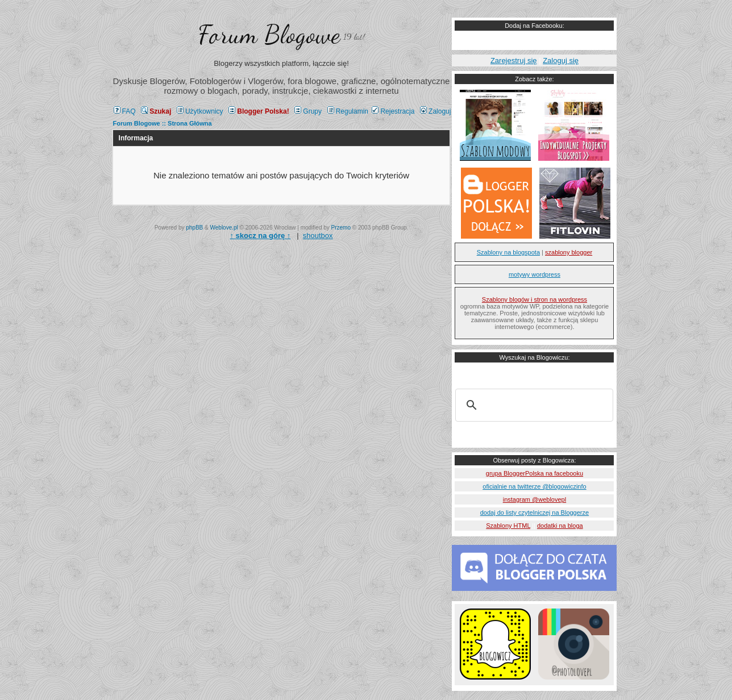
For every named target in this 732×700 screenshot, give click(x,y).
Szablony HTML (508, 526)
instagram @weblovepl (535, 499)
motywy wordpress (535, 274)
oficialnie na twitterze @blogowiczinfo (534, 486)
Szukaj (156, 111)
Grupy (308, 111)
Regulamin (348, 111)
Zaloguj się (561, 61)
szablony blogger (569, 252)
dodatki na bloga (560, 526)
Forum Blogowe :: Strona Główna (163, 123)
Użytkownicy (200, 111)
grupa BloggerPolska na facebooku (535, 473)
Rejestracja (393, 111)
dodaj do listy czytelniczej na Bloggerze (535, 512)
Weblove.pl (224, 228)
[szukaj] (533, 405)
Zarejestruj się (514, 61)
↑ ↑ (260, 236)
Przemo (341, 228)
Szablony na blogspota (508, 252)
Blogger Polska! (259, 111)
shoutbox (318, 236)
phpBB (194, 228)
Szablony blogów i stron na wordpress (535, 299)
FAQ (125, 111)
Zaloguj (435, 111)
